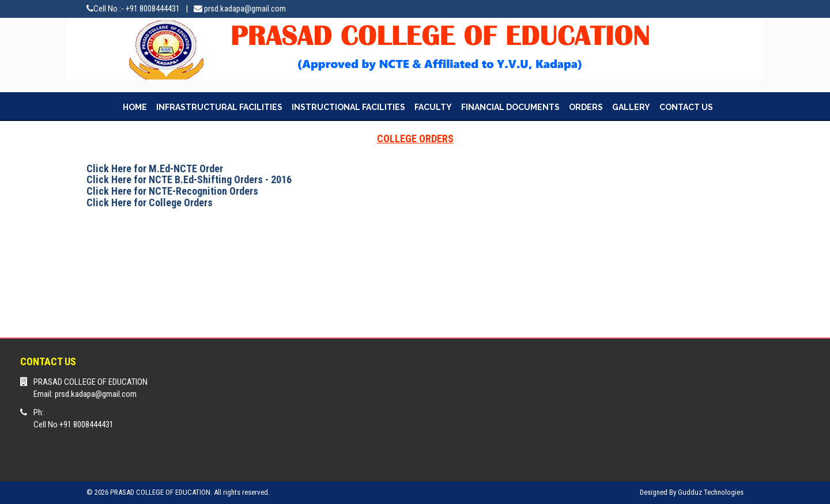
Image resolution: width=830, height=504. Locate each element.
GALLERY (631, 107)
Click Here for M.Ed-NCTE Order (155, 168)
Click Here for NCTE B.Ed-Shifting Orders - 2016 (189, 179)
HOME (135, 107)
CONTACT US (686, 107)
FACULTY (433, 107)
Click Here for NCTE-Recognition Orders (172, 191)
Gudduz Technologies (711, 492)
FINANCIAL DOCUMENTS (510, 107)
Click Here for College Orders (150, 202)
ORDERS (586, 107)
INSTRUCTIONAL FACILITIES (348, 107)
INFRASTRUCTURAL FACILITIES (219, 107)
